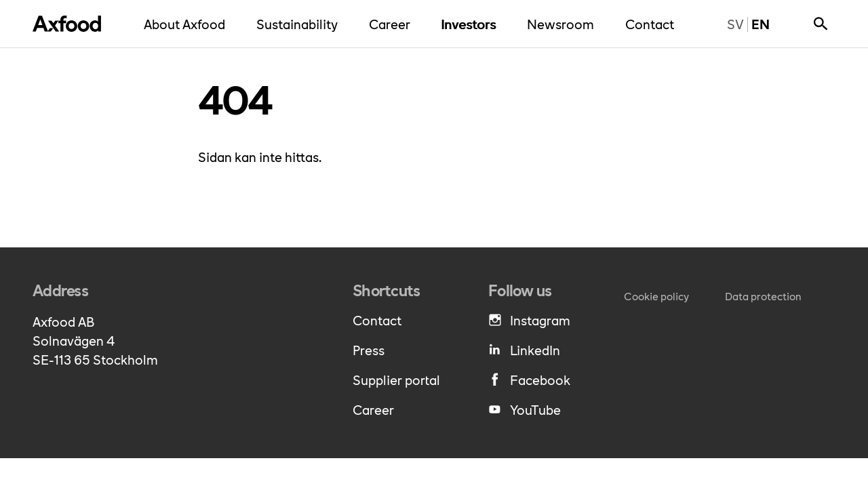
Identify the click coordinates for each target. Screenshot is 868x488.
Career (393, 23)
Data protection (763, 296)
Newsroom (564, 23)
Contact (653, 23)
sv (731, 24)
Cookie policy (656, 296)
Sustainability (300, 23)
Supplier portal (396, 380)
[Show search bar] (821, 24)
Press (369, 350)
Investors (472, 23)
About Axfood (188, 23)
